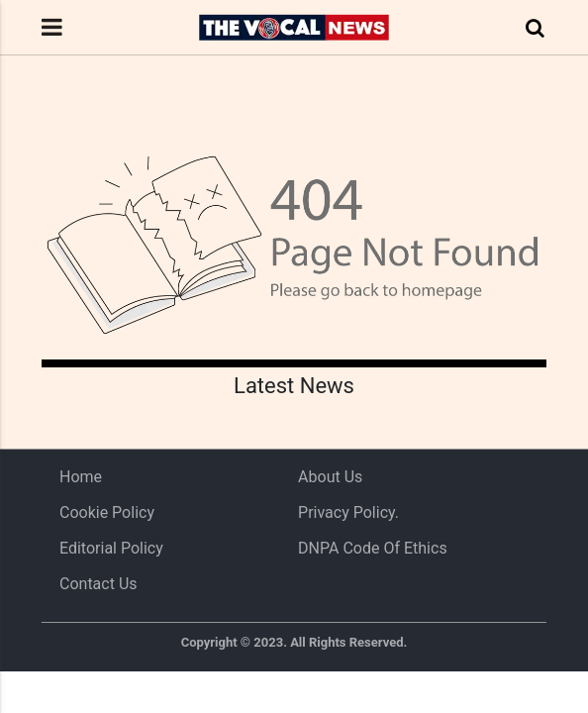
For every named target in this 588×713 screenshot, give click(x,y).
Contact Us (98, 584)
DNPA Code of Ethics (373, 548)
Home (81, 477)
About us (330, 477)
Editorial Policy (111, 548)
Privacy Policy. (348, 512)
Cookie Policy (107, 512)
